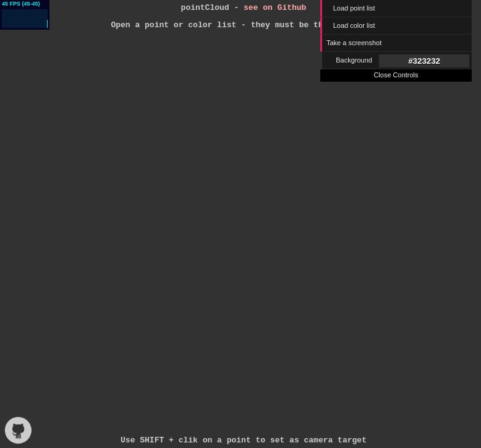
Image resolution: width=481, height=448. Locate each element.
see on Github (275, 9)
